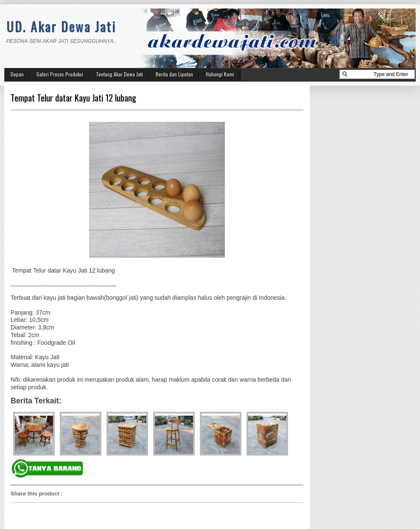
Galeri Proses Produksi (60, 74)
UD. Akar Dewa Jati (61, 27)
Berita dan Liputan (174, 74)
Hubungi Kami (220, 74)
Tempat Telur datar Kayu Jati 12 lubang (73, 98)
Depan (17, 74)
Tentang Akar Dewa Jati (119, 74)
